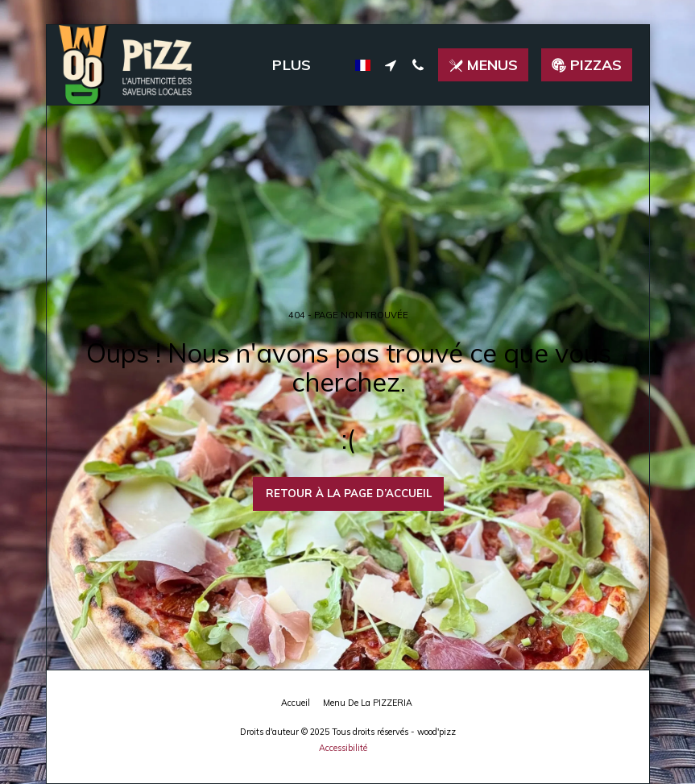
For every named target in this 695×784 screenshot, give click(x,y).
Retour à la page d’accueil (349, 493)
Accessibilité (343, 748)
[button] (391, 65)
